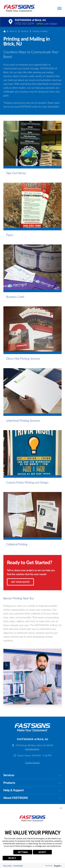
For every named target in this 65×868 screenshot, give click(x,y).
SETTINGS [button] (23, 852)
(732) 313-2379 (24, 24)
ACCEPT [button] (42, 852)
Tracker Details (18, 866)
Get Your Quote (20, 582)
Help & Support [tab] (33, 790)
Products (25, 31)
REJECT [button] (12, 858)
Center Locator (32, 763)
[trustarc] (58, 866)
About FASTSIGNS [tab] (33, 798)
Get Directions (32, 749)
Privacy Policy (8, 866)
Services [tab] (33, 775)
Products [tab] (33, 783)
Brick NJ (13, 31)
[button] (59, 8)
